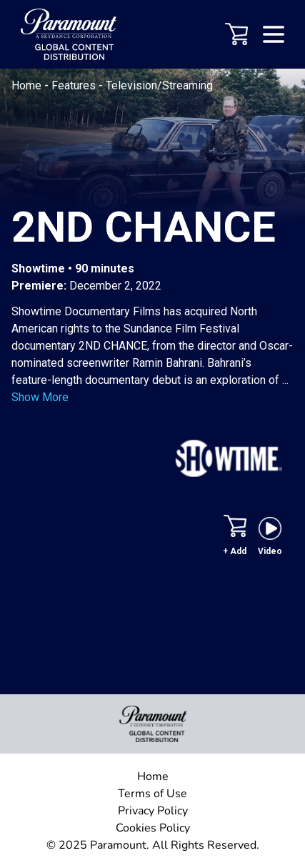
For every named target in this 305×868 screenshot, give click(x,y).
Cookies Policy (153, 828)
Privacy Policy (153, 811)
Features (75, 85)
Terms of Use (152, 794)
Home (28, 85)
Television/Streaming (159, 85)
